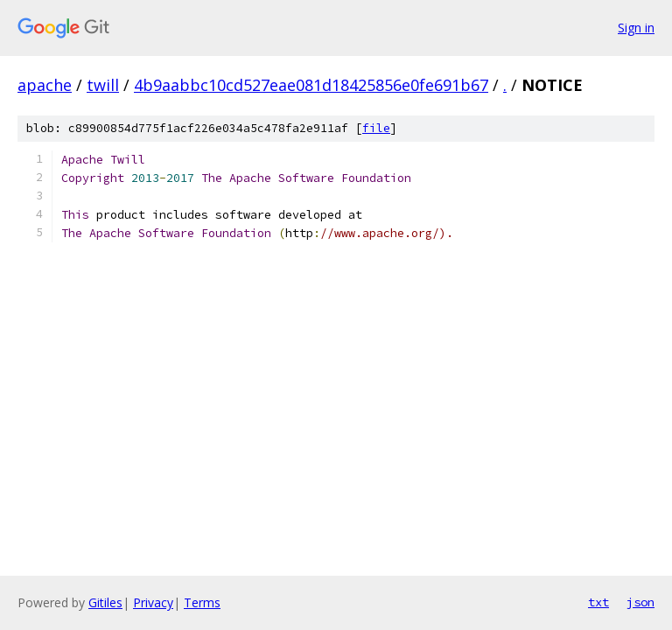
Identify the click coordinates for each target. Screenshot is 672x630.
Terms (202, 602)
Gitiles (105, 602)
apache (45, 85)
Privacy (153, 602)
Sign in (636, 28)
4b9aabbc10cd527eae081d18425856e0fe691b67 (311, 85)
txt (598, 602)
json (640, 602)
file (376, 128)
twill (103, 85)
